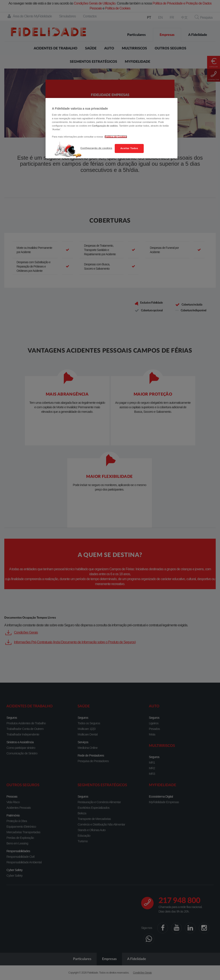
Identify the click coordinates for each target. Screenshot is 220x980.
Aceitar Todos (129, 148)
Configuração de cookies (96, 148)
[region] (112, 128)
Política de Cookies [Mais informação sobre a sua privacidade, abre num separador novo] (116, 137)
